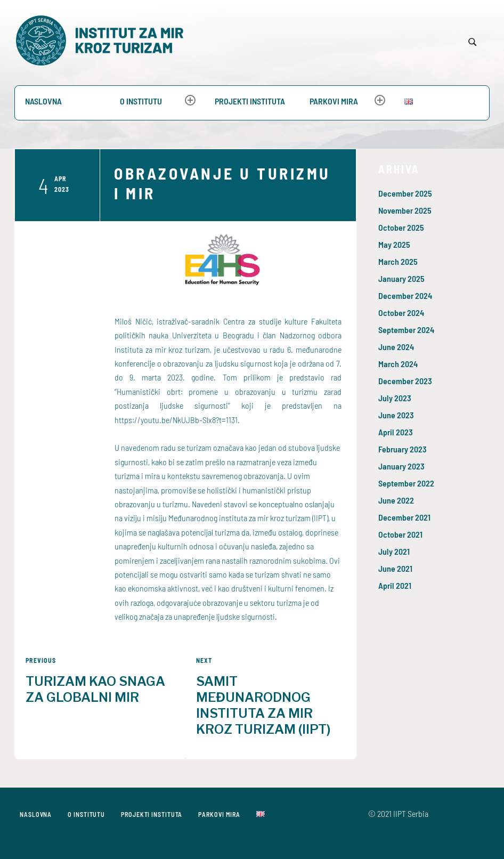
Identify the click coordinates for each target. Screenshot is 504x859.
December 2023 (405, 381)
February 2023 (403, 449)
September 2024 (406, 330)
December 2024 (405, 295)
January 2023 (401, 466)
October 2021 (400, 534)
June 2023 (396, 415)
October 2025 (401, 227)
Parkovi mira (334, 101)
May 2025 (394, 244)
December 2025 (405, 193)
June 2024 (396, 347)
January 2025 (401, 278)
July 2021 (394, 551)
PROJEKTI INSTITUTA (250, 101)
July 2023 (395, 398)
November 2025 (405, 210)
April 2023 (396, 432)
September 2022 (406, 483)
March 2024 (398, 364)
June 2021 (395, 568)
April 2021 (395, 585)
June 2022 (396, 500)
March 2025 (398, 261)
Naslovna (43, 101)
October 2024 (401, 313)
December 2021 (404, 517)
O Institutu (141, 101)
